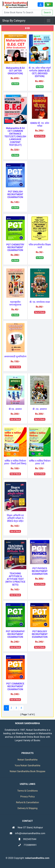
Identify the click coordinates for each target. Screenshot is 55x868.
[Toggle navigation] (49, 21)
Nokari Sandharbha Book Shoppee (28, 771)
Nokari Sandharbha (27, 760)
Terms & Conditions (27, 791)
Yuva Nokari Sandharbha (28, 766)
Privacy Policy (28, 797)
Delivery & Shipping (27, 808)
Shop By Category (14, 21)
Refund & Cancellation (28, 802)
